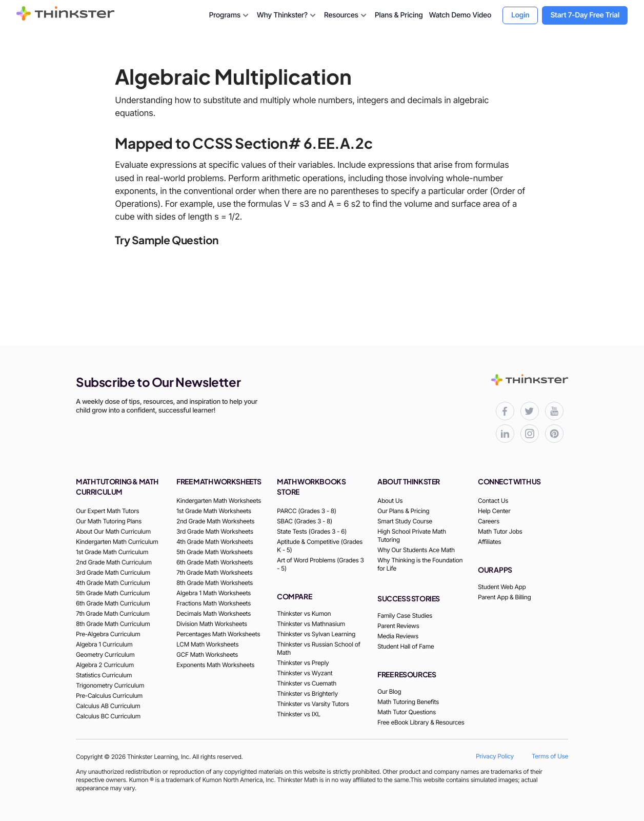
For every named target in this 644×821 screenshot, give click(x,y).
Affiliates (489, 542)
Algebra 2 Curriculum (105, 665)
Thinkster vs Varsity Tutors (313, 704)
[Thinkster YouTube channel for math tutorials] (554, 411)
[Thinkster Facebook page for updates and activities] (505, 411)
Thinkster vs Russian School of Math (318, 648)
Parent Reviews (398, 626)
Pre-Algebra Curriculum (108, 634)
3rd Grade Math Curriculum (113, 572)
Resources (346, 15)
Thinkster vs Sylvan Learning (316, 634)
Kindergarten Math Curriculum (117, 542)
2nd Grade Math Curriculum (114, 562)
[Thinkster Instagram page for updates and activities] (530, 434)
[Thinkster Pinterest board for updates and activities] (554, 434)
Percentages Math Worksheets (218, 634)
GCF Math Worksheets (207, 654)
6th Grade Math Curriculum (113, 603)
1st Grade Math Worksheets (214, 511)
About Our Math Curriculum (113, 531)
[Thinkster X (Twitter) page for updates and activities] (530, 411)
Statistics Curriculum (104, 675)
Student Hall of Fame (406, 646)
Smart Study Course (405, 521)
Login (520, 15)
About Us (390, 501)
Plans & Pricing (399, 15)
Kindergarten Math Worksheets (219, 501)
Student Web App (502, 587)
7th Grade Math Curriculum (113, 613)
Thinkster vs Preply (303, 663)
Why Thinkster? (287, 15)
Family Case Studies (405, 615)
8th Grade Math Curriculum (113, 624)
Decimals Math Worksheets (214, 613)
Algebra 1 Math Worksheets (214, 593)
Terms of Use (550, 756)
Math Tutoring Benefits (408, 702)
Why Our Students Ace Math (416, 550)
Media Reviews (398, 636)
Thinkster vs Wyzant (305, 673)
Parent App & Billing (505, 597)
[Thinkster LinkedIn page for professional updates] (505, 434)
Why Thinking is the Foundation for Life (420, 564)
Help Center (494, 511)
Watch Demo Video (460, 15)
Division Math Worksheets (212, 624)
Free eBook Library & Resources (421, 722)
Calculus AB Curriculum (108, 706)
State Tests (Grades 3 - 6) (312, 531)
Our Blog (389, 691)
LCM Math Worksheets (207, 644)
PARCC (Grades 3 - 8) (307, 511)
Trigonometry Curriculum (110, 685)
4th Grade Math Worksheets (215, 542)
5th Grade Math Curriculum (113, 593)
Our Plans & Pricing (403, 511)
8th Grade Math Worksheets (215, 583)
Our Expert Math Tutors (107, 511)
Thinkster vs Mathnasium (311, 624)
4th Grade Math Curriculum (113, 583)
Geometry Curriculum (105, 654)
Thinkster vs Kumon (304, 613)
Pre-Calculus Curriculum (109, 696)
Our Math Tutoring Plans (109, 521)
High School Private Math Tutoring (412, 535)
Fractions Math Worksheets (214, 603)
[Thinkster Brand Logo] (66, 17)
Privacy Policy (495, 756)
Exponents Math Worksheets (215, 665)
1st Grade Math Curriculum (112, 552)
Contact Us (493, 501)
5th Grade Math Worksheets (215, 552)
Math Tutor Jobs (500, 531)
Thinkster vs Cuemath (307, 683)
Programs (229, 15)
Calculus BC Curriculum (108, 716)
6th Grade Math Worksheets (215, 562)
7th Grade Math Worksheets (214, 572)
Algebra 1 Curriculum (104, 644)
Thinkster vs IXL (299, 714)
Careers (489, 521)
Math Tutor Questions (407, 712)
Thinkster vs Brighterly (307, 693)
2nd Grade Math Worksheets (215, 521)
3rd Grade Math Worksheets (215, 531)
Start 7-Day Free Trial (585, 15)
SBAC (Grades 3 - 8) (305, 521)
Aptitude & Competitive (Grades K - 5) (320, 546)
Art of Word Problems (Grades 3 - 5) (320, 564)
